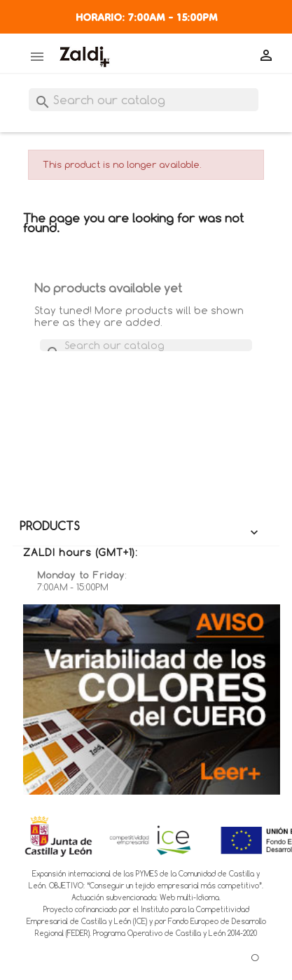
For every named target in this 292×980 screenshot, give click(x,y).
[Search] (144, 100)
